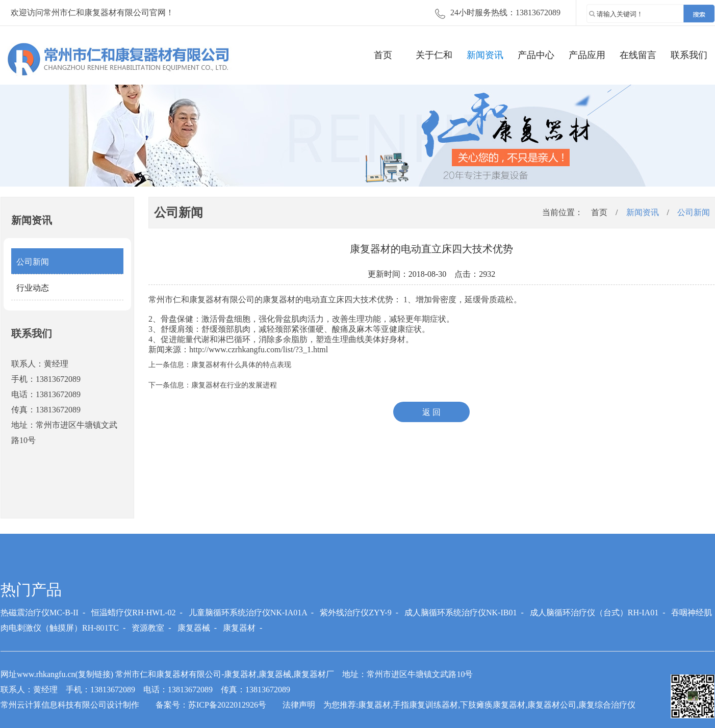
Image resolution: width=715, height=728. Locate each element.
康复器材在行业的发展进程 (234, 385)
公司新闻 (33, 262)
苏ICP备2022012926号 (227, 705)
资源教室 (148, 628)
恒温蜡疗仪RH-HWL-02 (133, 613)
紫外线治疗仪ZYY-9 (355, 613)
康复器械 (194, 628)
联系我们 (689, 55)
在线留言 (638, 55)
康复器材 (279, 300)
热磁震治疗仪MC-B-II (40, 613)
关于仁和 (434, 55)
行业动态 (33, 288)
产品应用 (587, 55)
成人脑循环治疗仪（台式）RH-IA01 (594, 613)
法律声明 (299, 705)
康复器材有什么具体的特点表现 (241, 365)
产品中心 (536, 55)
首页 (383, 55)
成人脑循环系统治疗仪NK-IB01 (461, 613)
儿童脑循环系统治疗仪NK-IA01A (248, 613)
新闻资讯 (485, 55)
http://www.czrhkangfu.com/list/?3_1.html (259, 349)
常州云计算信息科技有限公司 (54, 705)
